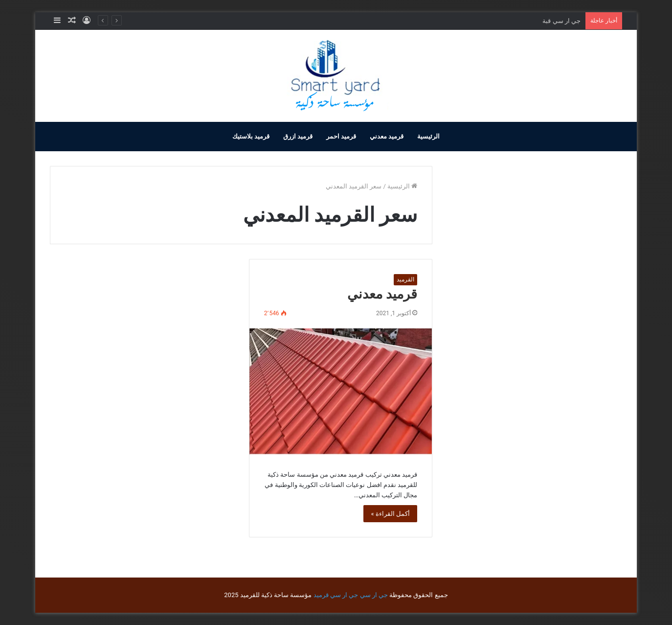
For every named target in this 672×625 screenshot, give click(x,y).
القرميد (405, 279)
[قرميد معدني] (341, 392)
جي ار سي (374, 595)
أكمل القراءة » (390, 514)
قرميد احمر (341, 136)
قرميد (321, 595)
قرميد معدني (387, 136)
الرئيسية (428, 136)
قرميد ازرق (298, 136)
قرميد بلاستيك (251, 136)
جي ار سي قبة (561, 21)
